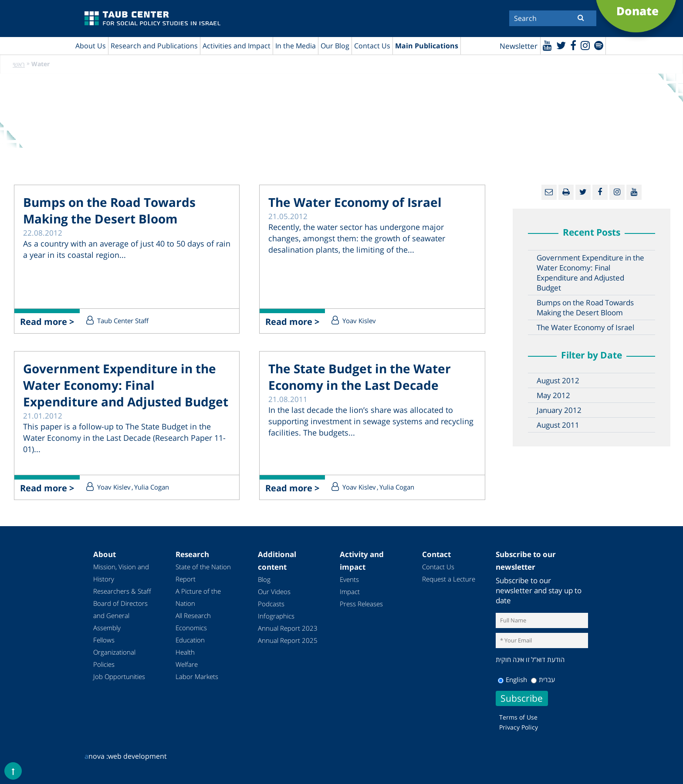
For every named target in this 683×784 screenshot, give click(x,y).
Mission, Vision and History (121, 573)
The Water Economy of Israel (355, 202)
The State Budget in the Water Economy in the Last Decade (360, 377)
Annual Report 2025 (288, 640)
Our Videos (274, 591)
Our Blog (335, 46)
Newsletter (519, 46)
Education (190, 640)
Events (349, 579)
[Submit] (581, 17)
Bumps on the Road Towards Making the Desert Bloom (109, 210)
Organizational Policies (114, 658)
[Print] (566, 192)
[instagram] (585, 45)
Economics (191, 628)
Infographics (276, 616)
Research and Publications (154, 46)
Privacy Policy (519, 727)
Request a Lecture (449, 579)
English (512, 679)
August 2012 (558, 380)
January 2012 (559, 410)
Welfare (187, 664)
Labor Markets (197, 676)
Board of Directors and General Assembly (120, 615)
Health (185, 652)
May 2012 (553, 395)
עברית (543, 679)
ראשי (19, 64)
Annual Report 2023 (288, 628)
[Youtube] (547, 45)
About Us (91, 46)
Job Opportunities (119, 676)
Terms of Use (518, 717)
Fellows (104, 640)
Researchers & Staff (122, 591)
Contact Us (372, 46)
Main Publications (427, 46)
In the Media (296, 46)
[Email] (549, 192)
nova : (96, 756)
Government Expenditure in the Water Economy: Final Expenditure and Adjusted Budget (126, 385)
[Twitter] (561, 45)
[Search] (553, 18)
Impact (350, 591)
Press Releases (361, 604)
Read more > (47, 322)
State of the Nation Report (203, 573)
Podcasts (271, 604)
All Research (193, 615)
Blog (264, 579)
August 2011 (558, 425)
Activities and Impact (237, 46)
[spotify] (599, 45)
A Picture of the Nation (198, 597)
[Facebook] (573, 45)
